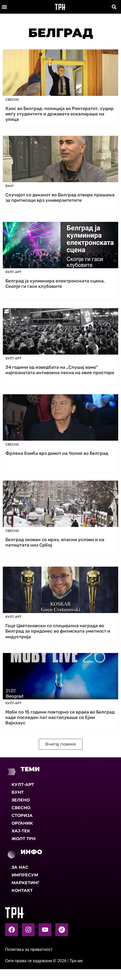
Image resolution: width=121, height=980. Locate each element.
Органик (22, 823)
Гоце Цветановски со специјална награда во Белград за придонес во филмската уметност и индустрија (58, 631)
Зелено (21, 800)
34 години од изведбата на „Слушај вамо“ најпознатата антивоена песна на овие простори (60, 370)
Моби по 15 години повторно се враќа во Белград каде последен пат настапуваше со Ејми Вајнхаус (60, 717)
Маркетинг (25, 883)
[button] (4, 7)
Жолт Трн (24, 839)
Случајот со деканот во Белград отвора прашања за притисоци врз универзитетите (60, 198)
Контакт (22, 890)
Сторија (22, 815)
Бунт (18, 792)
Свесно (21, 808)
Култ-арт (23, 785)
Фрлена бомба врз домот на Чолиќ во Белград (57, 453)
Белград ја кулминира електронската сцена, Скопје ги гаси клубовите (55, 284)
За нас (20, 867)
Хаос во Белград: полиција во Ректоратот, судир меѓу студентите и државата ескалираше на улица (59, 114)
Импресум (25, 875)
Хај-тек (21, 831)
